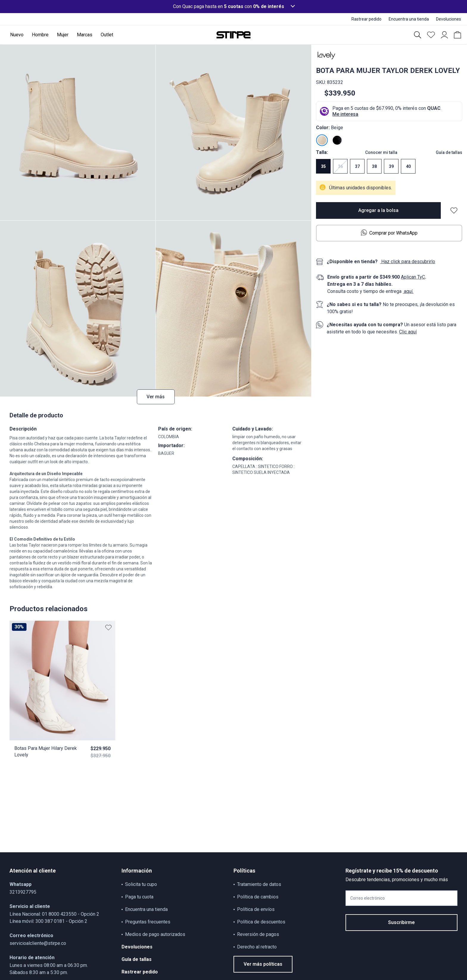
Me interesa (345, 114)
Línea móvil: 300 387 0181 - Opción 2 (48, 921)
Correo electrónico (368, 898)
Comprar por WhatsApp (389, 233)
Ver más (156, 397)
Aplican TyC (413, 277)
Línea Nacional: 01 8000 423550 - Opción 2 (54, 914)
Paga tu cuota (139, 897)
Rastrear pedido (140, 972)
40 (408, 166)
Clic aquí (408, 332)
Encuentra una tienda (146, 909)
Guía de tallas (449, 152)
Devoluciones (137, 947)
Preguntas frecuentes (148, 922)
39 (391, 166)
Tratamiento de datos (259, 884)
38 (374, 166)
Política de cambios (258, 897)
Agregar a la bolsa (378, 210)
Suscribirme (401, 922)
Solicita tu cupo (141, 884)
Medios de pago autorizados (155, 934)
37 (357, 166)
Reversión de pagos (258, 934)
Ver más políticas (263, 964)
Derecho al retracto (257, 947)
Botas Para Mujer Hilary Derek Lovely (46, 752)
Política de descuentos (261, 922)
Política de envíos (256, 909)
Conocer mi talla (381, 152)
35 (323, 166)
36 (340, 166)
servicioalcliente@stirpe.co (38, 943)
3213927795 (23, 892)
